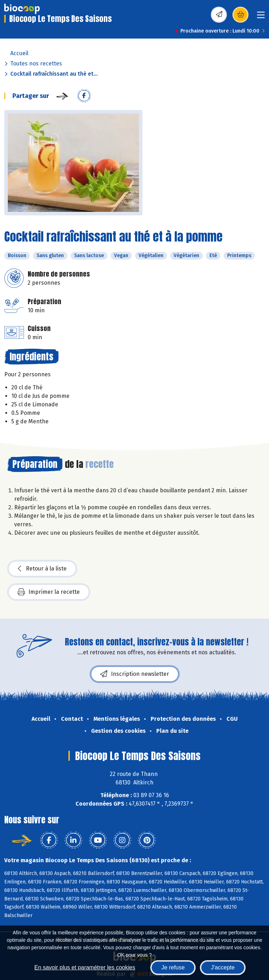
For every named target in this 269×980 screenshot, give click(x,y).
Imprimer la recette (49, 592)
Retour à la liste (42, 569)
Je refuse (173, 967)
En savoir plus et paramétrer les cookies (85, 967)
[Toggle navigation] (261, 17)
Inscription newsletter (135, 674)
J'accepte (223, 967)
